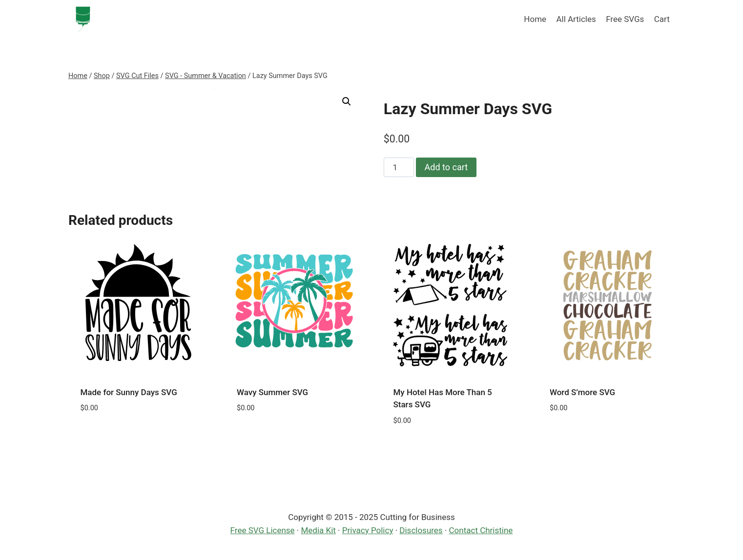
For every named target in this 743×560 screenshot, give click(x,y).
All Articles (576, 19)
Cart (662, 19)
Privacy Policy (368, 530)
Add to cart (446, 167)
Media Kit (319, 530)
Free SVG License (263, 530)
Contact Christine (481, 530)
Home (535, 19)
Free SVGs (625, 19)
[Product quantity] (399, 167)
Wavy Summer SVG (272, 392)
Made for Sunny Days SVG (129, 392)
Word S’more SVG (582, 392)
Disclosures (421, 530)
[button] (347, 101)
